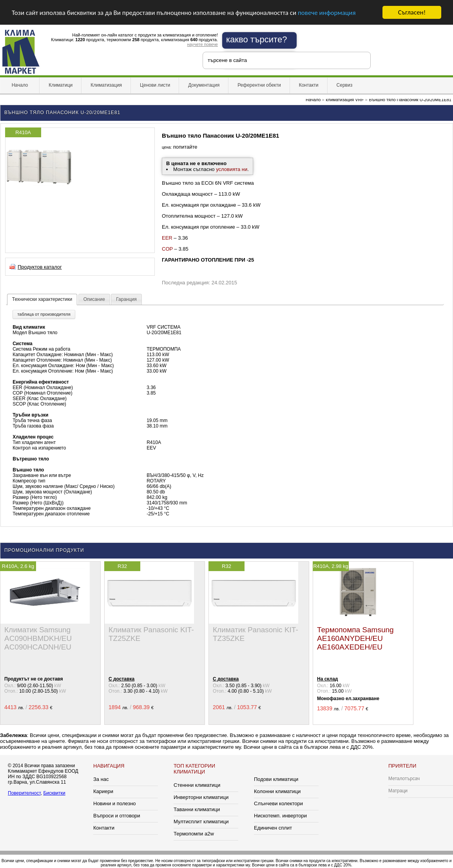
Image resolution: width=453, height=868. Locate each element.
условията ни (232, 169)
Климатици (61, 85)
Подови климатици (276, 779)
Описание (94, 299)
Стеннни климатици (197, 785)
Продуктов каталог (40, 267)
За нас (101, 779)
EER (167, 238)
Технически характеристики (42, 299)
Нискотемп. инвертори (280, 816)
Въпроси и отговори (117, 816)
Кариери (103, 791)
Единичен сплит (273, 828)
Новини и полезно (115, 803)
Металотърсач (404, 779)
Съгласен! (412, 12)
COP (167, 249)
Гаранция (126, 299)
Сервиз (345, 85)
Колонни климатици (277, 791)
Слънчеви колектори (278, 803)
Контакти (309, 85)
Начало (20, 85)
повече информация (327, 12)
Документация (204, 85)
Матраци (398, 791)
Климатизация (106, 85)
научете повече (202, 44)
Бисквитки (54, 793)
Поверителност (24, 793)
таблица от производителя (44, 314)
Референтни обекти (259, 85)
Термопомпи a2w (194, 834)
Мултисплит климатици (201, 822)
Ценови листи (155, 85)
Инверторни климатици (201, 797)
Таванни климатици (197, 809)
